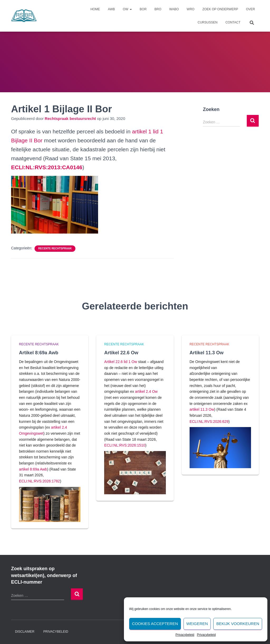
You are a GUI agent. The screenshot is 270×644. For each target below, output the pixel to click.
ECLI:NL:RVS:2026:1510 (125, 445)
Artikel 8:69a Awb (39, 353)
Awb (111, 9)
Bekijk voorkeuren (238, 624)
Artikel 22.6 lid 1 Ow (121, 362)
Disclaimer (25, 632)
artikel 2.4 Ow (146, 391)
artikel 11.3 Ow (202, 409)
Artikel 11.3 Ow (207, 353)
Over (250, 9)
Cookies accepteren (155, 624)
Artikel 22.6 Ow (121, 353)
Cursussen (208, 22)
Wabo (174, 9)
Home (95, 9)
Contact (233, 22)
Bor (143, 9)
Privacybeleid (185, 635)
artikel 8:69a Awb (33, 469)
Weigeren (197, 624)
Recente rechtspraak (55, 248)
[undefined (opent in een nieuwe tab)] (47, 167)
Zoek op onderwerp (220, 9)
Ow (127, 9)
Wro (191, 9)
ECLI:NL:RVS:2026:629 (209, 422)
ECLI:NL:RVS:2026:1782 (39, 481)
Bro (158, 9)
